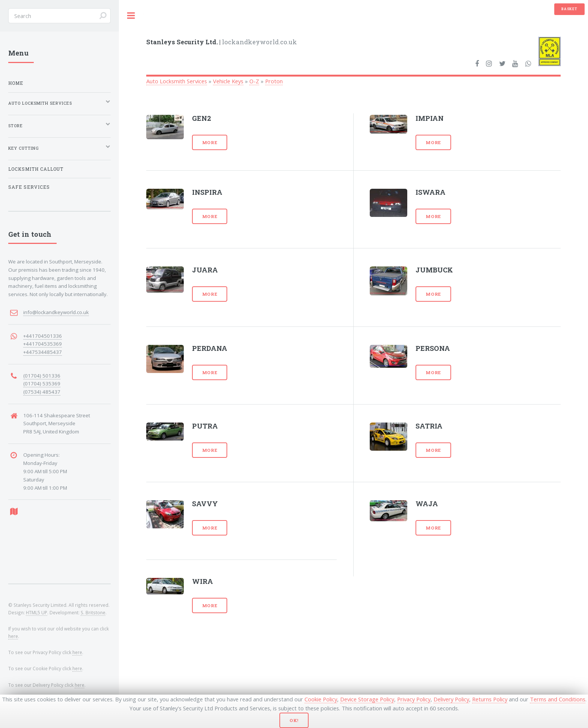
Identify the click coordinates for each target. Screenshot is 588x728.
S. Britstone (93, 612)
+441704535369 (43, 344)
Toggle (131, 16)
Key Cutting (24, 148)
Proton (274, 81)
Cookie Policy (321, 699)
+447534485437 (43, 352)
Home (16, 83)
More (210, 142)
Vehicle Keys (228, 81)
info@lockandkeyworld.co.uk (56, 312)
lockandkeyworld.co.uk (222, 42)
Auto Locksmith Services (177, 81)
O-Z (254, 81)
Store (16, 126)
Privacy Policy (414, 699)
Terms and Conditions (558, 699)
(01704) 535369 (42, 384)
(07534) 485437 (42, 392)
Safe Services (29, 187)
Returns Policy (490, 699)
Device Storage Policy (367, 699)
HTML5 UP (37, 612)
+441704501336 (43, 336)
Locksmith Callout (36, 169)
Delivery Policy (451, 699)
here (13, 636)
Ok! (294, 720)
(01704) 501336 (42, 376)
